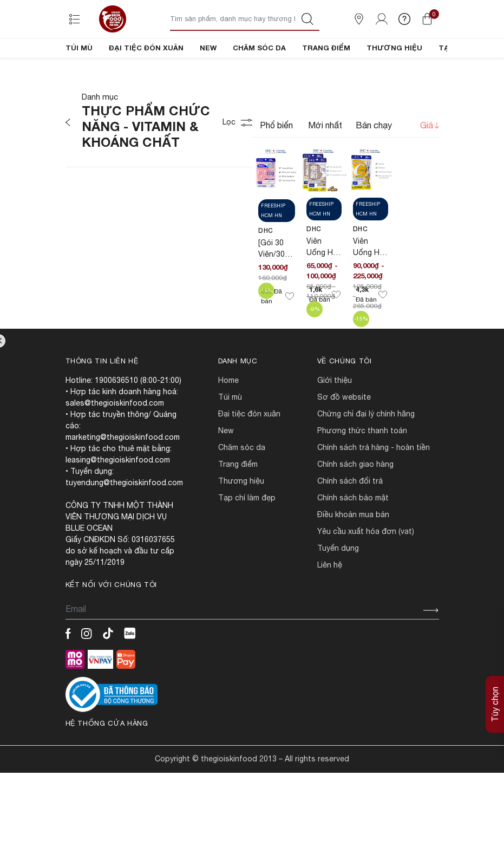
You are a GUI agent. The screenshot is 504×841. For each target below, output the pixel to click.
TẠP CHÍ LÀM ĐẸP (247, 534)
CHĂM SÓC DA (259, 48)
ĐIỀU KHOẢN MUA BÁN (353, 551)
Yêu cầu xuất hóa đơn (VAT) (366, 568)
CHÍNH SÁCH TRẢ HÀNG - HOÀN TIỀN (374, 484)
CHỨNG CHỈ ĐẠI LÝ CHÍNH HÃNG (366, 451)
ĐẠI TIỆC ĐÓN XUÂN (146, 48)
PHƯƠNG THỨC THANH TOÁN (362, 467)
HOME (228, 417)
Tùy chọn (495, 704)
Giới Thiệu (335, 417)
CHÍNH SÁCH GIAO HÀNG (355, 501)
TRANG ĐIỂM (326, 48)
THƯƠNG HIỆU (394, 48)
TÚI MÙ (79, 48)
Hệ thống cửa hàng (107, 760)
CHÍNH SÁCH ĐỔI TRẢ (350, 518)
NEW (208, 48)
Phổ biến (276, 162)
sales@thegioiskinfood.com (115, 440)
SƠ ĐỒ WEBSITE (344, 434)
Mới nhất (325, 162)
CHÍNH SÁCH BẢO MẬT (353, 534)
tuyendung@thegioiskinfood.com (124, 519)
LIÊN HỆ (330, 602)
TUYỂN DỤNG (338, 585)
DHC (266, 267)
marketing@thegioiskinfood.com (123, 474)
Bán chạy (374, 162)
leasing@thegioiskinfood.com (118, 497)
